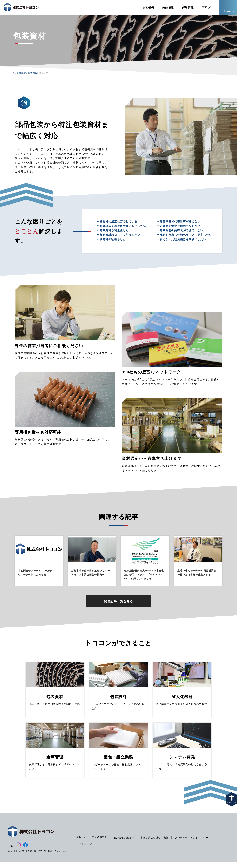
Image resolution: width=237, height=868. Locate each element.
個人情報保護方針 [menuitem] (124, 844)
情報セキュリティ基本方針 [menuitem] (92, 843)
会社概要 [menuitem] (148, 7)
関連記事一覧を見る (118, 607)
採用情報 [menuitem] (188, 7)
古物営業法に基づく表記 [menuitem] (155, 844)
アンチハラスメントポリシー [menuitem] (192, 844)
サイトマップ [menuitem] (84, 850)
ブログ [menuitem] (206, 7)
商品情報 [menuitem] (168, 7)
